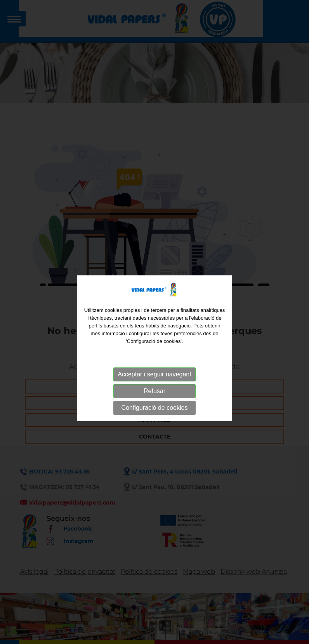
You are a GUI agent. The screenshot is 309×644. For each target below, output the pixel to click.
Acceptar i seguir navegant (154, 383)
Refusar (154, 399)
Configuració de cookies (155, 416)
